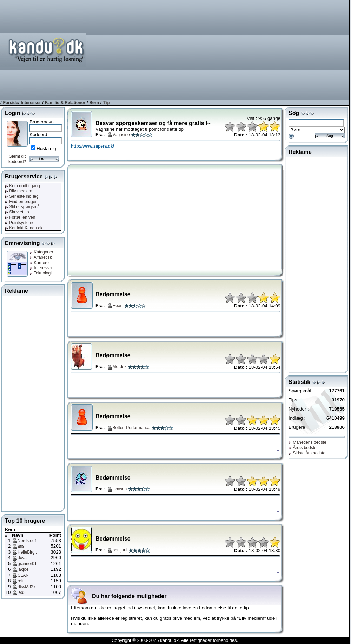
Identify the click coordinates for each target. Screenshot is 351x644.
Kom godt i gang (22, 186)
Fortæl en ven (20, 217)
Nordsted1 (27, 541)
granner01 (27, 564)
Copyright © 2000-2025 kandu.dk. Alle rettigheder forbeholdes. (175, 640)
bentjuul (120, 550)
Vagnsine (121, 135)
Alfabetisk (41, 257)
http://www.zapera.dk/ (92, 146)
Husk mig (46, 148)
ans (21, 546)
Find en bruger (21, 202)
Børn (94, 103)
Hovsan (120, 489)
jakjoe (23, 569)
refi (21, 581)
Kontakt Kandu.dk (24, 228)
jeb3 (22, 592)
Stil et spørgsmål (23, 207)
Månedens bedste (307, 442)
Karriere (39, 263)
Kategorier (41, 252)
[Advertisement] (261, 49)
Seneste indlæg (22, 196)
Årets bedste (303, 448)
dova (22, 558)
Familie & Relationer (65, 103)
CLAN (23, 575)
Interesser (31, 103)
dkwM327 (27, 587)
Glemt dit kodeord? (17, 159)
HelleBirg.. (27, 552)
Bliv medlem (19, 191)
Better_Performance (131, 428)
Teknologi (41, 273)
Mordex (120, 367)
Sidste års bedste (307, 453)
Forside (10, 103)
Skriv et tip (17, 212)
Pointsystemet (20, 223)
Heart (118, 306)
